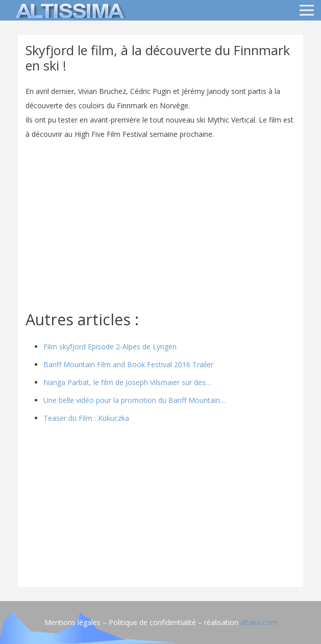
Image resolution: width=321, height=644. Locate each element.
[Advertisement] (160, 508)
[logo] (68, 10)
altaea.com (259, 622)
